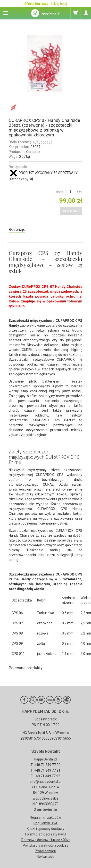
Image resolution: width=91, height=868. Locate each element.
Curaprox (33, 152)
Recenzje (17, 229)
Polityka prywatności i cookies (45, 845)
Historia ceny (21, 179)
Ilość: (60, 192)
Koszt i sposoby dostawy (45, 829)
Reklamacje (46, 857)
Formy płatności (37, 834)
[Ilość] (70, 192)
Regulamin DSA (45, 823)
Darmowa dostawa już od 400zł (45, 840)
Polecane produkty (26, 668)
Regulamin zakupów (45, 818)
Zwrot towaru (46, 851)
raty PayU (59, 834)
